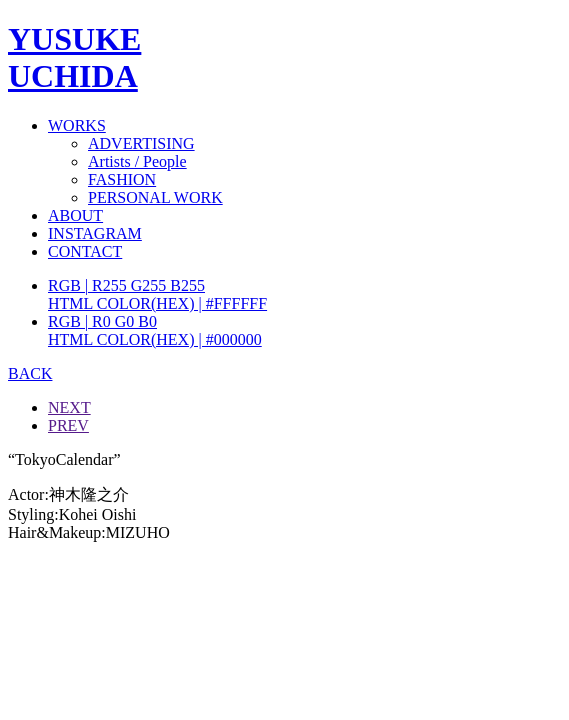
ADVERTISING (141, 143)
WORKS (77, 125)
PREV (68, 425)
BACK (30, 373)
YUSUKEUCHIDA (74, 57)
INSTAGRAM (95, 233)
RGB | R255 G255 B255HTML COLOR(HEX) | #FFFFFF (157, 294)
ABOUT (75, 215)
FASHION (122, 179)
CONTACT (85, 251)
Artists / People (137, 161)
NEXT (69, 407)
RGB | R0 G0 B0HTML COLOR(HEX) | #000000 (155, 330)
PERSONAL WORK (155, 197)
